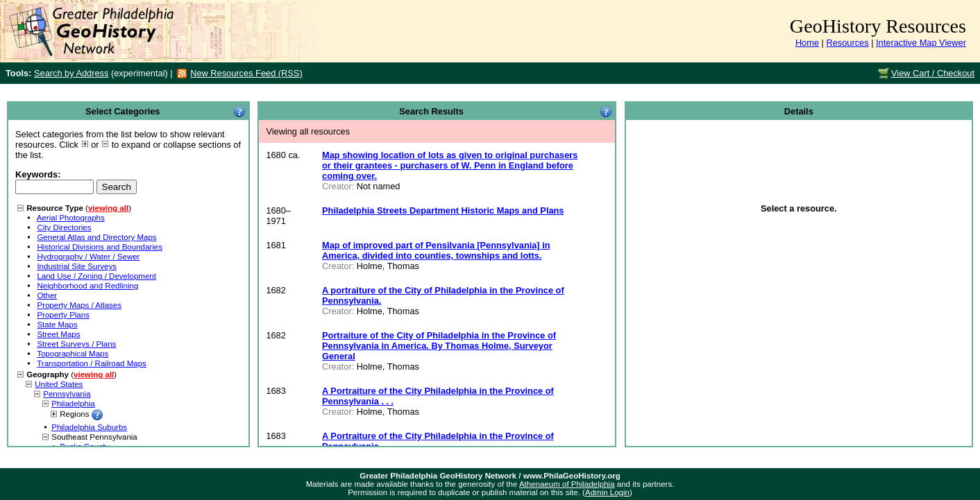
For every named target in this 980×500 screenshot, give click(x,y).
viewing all (108, 208)
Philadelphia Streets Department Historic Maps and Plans (443, 210)
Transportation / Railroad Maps (92, 363)
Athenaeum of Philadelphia (567, 484)
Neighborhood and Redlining (87, 286)
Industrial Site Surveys (77, 266)
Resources (847, 43)
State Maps (57, 325)
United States (59, 384)
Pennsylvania (67, 394)
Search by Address (71, 73)
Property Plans (63, 315)
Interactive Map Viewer (921, 43)
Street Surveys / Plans (76, 344)
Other (47, 295)
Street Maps (58, 334)
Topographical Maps (73, 354)
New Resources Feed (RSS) (246, 73)
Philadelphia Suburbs (89, 427)
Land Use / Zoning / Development (96, 276)
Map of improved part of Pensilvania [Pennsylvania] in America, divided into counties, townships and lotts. (436, 250)
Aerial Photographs (71, 218)
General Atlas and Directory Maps (96, 237)
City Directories (64, 227)
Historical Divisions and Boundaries (100, 247)
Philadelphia (73, 404)
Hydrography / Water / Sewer (88, 257)
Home (807, 43)
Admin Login (607, 492)
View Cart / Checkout (933, 73)
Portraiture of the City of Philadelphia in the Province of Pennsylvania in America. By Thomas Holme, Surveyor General (439, 346)
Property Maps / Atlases (79, 305)
